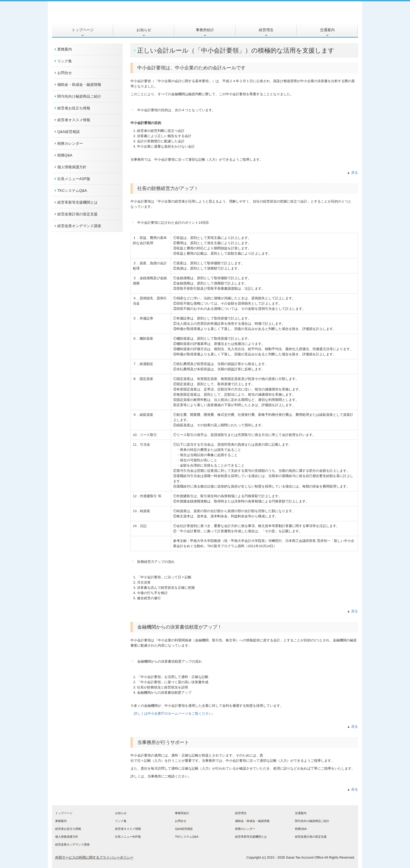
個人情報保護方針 (72, 167)
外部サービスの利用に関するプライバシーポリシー (94, 857)
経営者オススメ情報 (74, 120)
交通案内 (327, 30)
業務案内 (65, 49)
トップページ (83, 30)
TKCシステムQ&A (72, 191)
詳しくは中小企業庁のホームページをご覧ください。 (175, 713)
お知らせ (144, 30)
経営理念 (266, 30)
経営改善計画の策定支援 (77, 214)
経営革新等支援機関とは (77, 202)
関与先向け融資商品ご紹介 (79, 96)
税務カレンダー (70, 143)
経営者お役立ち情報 (74, 108)
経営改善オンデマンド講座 (79, 226)
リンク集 (65, 61)
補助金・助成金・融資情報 (79, 85)
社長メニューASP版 (74, 179)
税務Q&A (65, 155)
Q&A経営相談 (69, 132)
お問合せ (65, 73)
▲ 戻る (352, 173)
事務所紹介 (205, 30)
